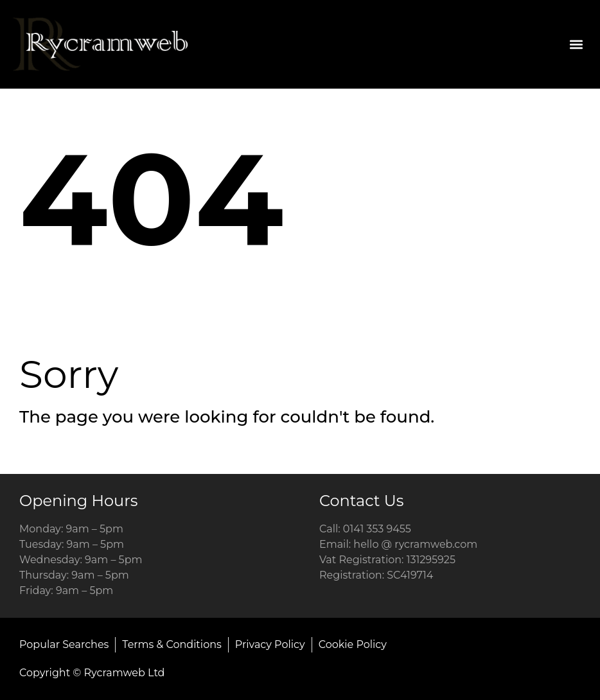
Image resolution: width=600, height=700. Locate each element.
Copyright (45, 673)
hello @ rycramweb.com (415, 544)
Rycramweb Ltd (125, 673)
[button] (577, 44)
